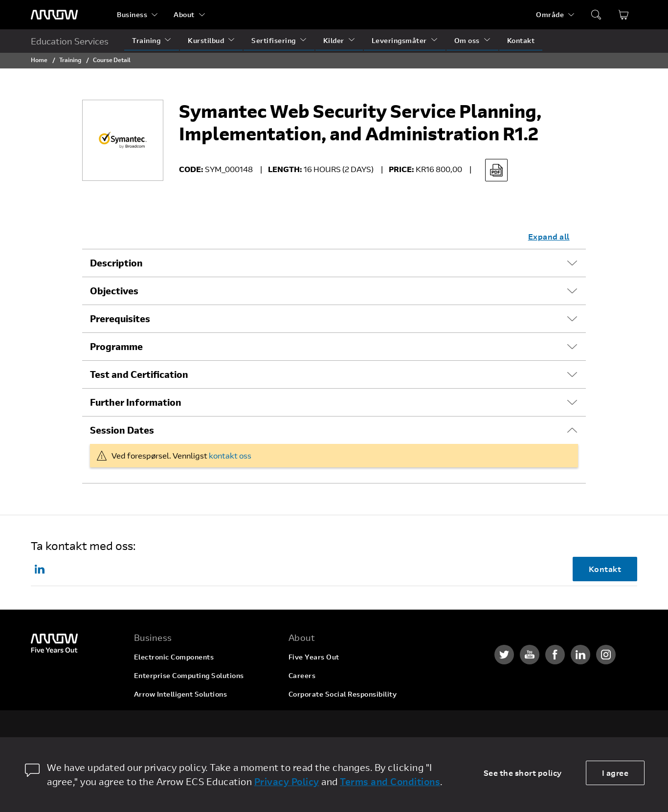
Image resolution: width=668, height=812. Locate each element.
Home (39, 60)
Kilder (334, 40)
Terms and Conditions (390, 781)
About (184, 14)
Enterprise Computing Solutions (189, 675)
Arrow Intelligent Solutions (181, 694)
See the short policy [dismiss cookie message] (523, 773)
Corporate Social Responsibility (343, 694)
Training (146, 40)
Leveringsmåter (399, 40)
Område (550, 14)
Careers (302, 675)
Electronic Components (174, 657)
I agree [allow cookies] (615, 773)
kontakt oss (230, 455)
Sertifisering (274, 40)
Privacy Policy (287, 781)
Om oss (467, 40)
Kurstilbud (206, 40)
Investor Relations (320, 713)
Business (132, 14)
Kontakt (521, 40)
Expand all (549, 236)
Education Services (70, 41)
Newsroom (307, 731)
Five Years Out (314, 657)
